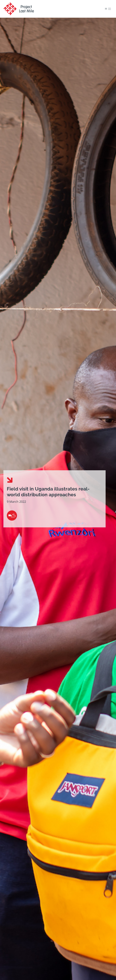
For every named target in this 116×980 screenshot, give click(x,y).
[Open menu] (108, 9)
